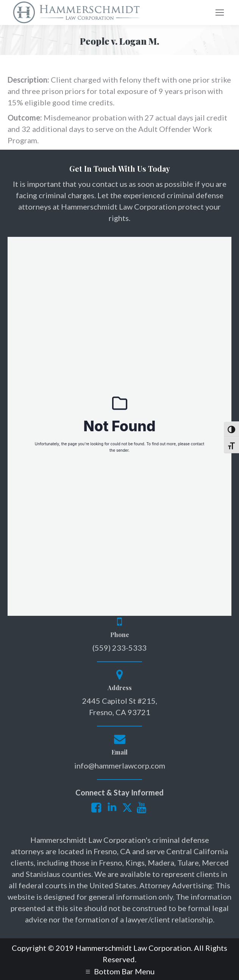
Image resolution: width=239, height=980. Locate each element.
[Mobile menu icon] (220, 13)
